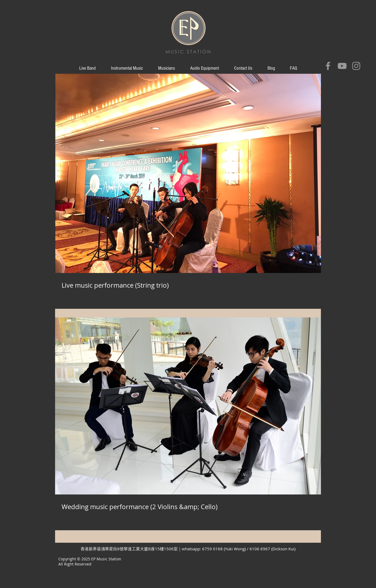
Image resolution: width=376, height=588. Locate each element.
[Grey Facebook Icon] (328, 66)
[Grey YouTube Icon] (342, 66)
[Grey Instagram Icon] (356, 66)
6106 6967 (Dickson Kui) (273, 549)
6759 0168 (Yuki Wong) (224, 549)
